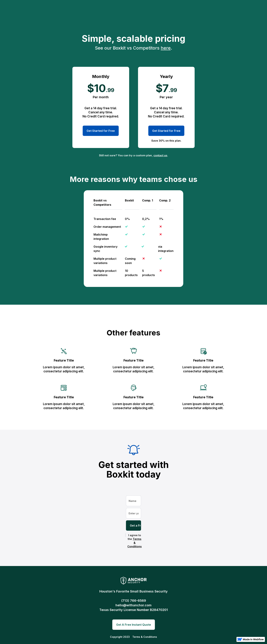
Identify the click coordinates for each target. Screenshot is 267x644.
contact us (160, 155)
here (166, 48)
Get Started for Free (101, 131)
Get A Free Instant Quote (134, 625)
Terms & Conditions (135, 543)
